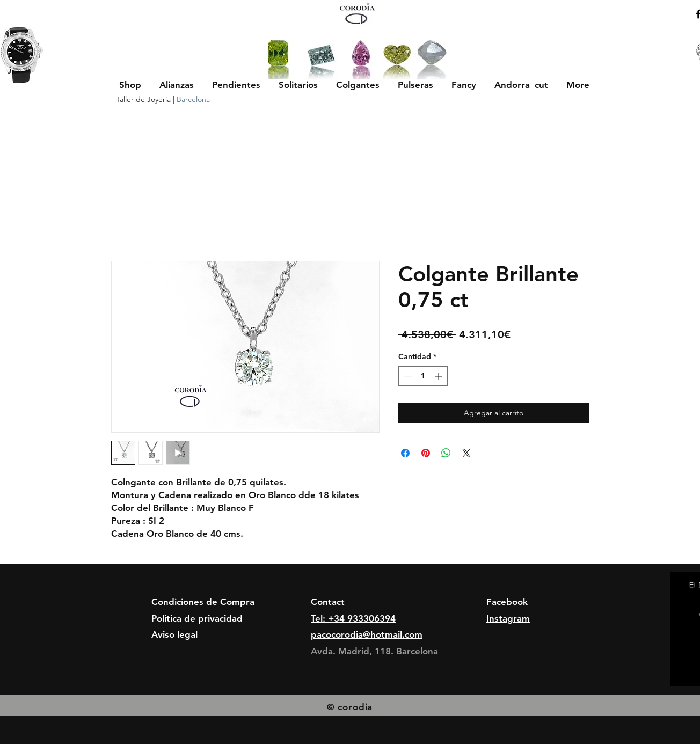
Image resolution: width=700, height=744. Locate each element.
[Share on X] (466, 453)
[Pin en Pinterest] (426, 453)
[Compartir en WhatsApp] (446, 453)
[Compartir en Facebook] (405, 453)
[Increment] (439, 376)
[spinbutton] (423, 376)
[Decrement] (407, 376)
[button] (177, 85)
